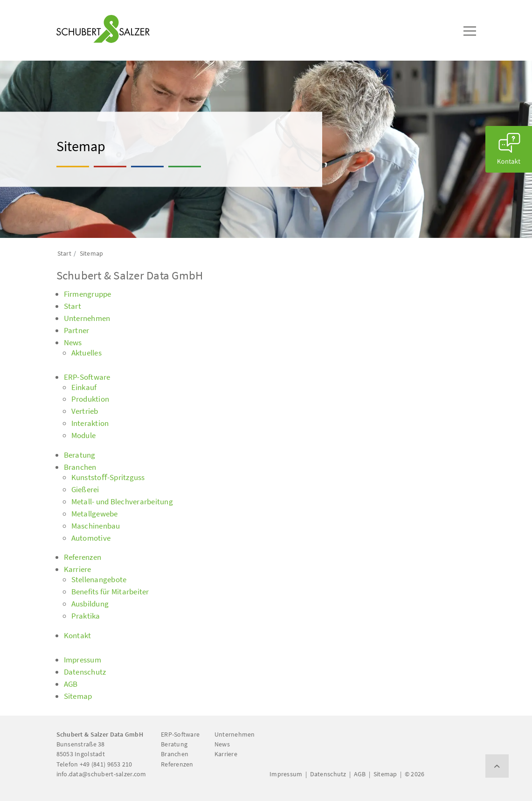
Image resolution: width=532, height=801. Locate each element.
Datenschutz (328, 774)
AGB (360, 774)
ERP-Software (180, 734)
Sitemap (385, 774)
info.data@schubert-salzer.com (101, 774)
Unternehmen (235, 734)
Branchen (175, 754)
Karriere (226, 754)
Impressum (286, 774)
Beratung (174, 744)
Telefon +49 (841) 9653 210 (94, 764)
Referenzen (177, 764)
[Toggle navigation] (70, 10)
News (222, 744)
